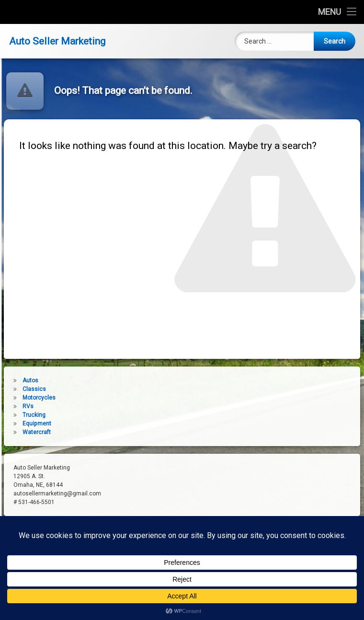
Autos (14, 380)
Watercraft (20, 432)
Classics (18, 389)
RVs (12, 406)
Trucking (18, 415)
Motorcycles (23, 398)
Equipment (21, 424)
